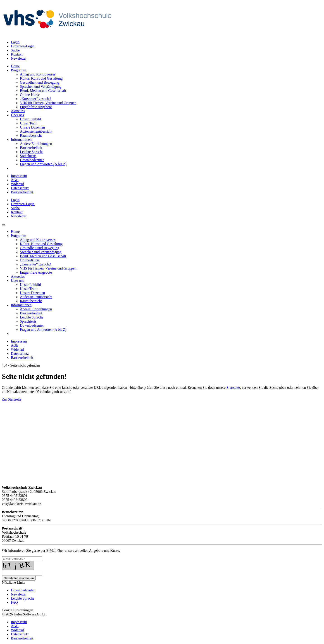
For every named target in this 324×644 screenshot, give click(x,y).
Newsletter (19, 594)
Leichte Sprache (23, 598)
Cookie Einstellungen (17, 610)
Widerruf (17, 184)
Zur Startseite (12, 399)
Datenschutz (20, 188)
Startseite (233, 388)
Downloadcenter (23, 590)
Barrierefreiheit (22, 192)
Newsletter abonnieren (19, 578)
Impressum (19, 176)
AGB (15, 180)
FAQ (14, 602)
